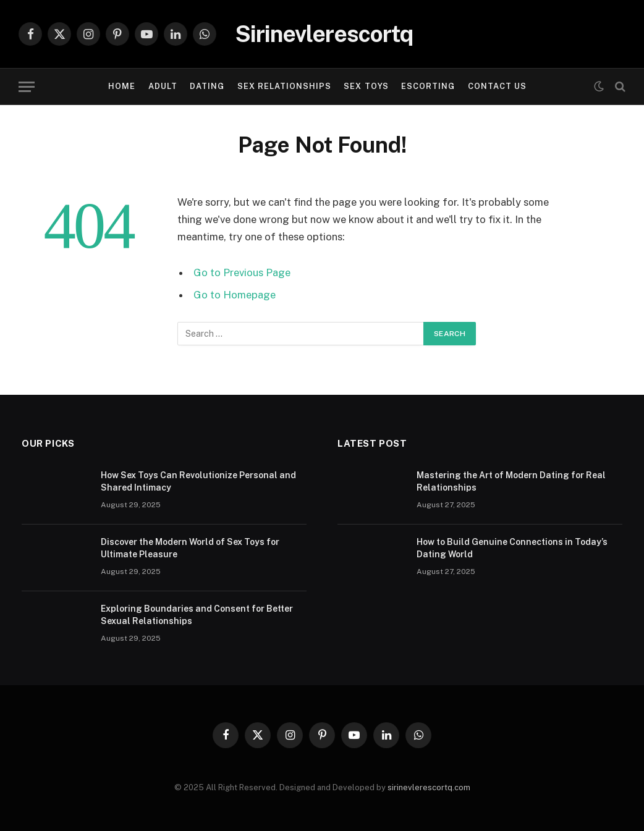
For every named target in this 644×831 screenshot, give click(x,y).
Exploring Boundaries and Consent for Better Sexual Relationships (197, 615)
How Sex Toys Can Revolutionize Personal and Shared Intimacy (198, 481)
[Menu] (27, 87)
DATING (207, 86)
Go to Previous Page (242, 272)
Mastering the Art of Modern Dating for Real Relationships (511, 481)
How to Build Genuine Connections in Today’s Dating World (512, 548)
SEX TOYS (366, 86)
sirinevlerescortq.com (429, 787)
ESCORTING (428, 86)
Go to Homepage (235, 295)
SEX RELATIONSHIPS (284, 86)
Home (122, 86)
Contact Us (497, 86)
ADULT (163, 86)
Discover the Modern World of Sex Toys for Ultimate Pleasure (190, 548)
